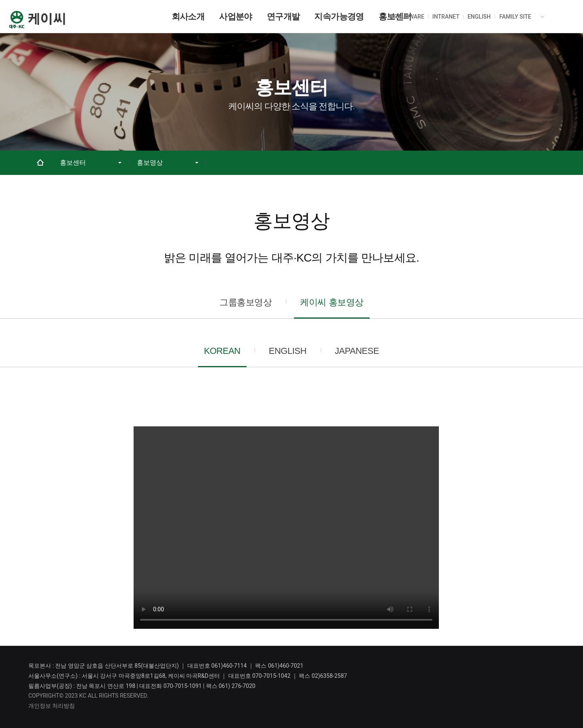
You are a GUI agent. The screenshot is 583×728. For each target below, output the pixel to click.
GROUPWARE (407, 17)
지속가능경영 (339, 16)
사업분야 (236, 16)
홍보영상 (150, 163)
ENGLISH (479, 17)
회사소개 (188, 16)
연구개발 (283, 16)
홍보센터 (73, 163)
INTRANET (446, 17)
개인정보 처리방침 (52, 706)
